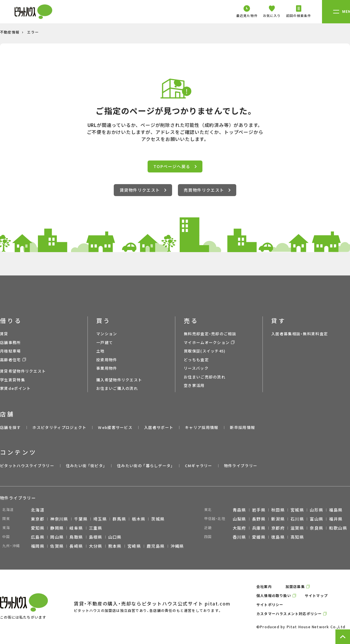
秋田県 (278, 510)
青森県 (239, 510)
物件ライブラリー (241, 466)
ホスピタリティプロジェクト (59, 427)
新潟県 (278, 519)
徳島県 (278, 537)
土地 (100, 351)
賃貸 (4, 334)
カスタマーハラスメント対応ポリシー (289, 614)
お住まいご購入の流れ (117, 388)
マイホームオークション (207, 342)
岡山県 (57, 537)
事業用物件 (107, 368)
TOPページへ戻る (175, 166)
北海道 (38, 510)
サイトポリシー (270, 604)
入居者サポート (159, 427)
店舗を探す (10, 427)
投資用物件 (107, 360)
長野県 (259, 519)
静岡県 (57, 528)
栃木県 (139, 519)
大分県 (96, 546)
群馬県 (119, 519)
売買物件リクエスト (207, 190)
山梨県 (239, 519)
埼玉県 (100, 519)
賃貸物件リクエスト (143, 190)
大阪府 (239, 528)
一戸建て (105, 342)
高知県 (297, 537)
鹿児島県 (156, 546)
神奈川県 (59, 519)
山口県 (115, 537)
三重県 (96, 528)
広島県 (38, 537)
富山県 (316, 519)
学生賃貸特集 (13, 380)
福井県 (336, 519)
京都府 (278, 528)
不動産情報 (10, 32)
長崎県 (76, 546)
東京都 (38, 519)
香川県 (239, 537)
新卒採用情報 (242, 427)
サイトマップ (316, 595)
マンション (107, 334)
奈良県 (316, 528)
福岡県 (38, 546)
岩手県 (259, 510)
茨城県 (158, 519)
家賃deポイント (15, 388)
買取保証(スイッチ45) (205, 351)
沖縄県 (177, 546)
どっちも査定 (196, 360)
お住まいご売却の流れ (205, 377)
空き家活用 (194, 385)
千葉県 (81, 519)
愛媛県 (259, 537)
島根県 (96, 537)
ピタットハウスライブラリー (27, 466)
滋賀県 (297, 528)
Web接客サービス (115, 427)
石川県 (297, 519)
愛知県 (38, 528)
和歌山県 (338, 528)
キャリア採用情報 (202, 427)
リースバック (196, 368)
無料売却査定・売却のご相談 (210, 334)
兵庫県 (259, 528)
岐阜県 (76, 528)
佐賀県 (57, 546)
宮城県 (297, 510)
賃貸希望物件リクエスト (23, 371)
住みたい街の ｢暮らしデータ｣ (145, 466)
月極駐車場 (10, 351)
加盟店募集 (295, 586)
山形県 (316, 510)
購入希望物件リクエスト (119, 380)
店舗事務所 (10, 342)
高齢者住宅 (10, 360)
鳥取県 (76, 537)
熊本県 (115, 546)
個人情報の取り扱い (274, 595)
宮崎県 (134, 546)
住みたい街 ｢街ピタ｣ (86, 466)
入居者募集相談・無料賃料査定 (300, 334)
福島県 (336, 510)
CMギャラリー (199, 466)
